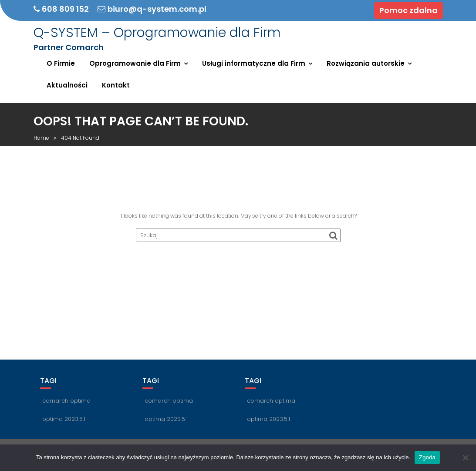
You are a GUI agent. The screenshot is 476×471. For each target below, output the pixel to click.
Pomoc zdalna (408, 10)
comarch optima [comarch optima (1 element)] (66, 401)
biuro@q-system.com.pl (152, 9)
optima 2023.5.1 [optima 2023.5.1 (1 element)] (64, 419)
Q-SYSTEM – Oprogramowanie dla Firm (157, 33)
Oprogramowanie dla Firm (135, 63)
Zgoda (427, 457)
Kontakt (116, 85)
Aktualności (67, 85)
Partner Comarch (69, 47)
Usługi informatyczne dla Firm (254, 63)
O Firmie (61, 63)
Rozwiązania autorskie (366, 63)
